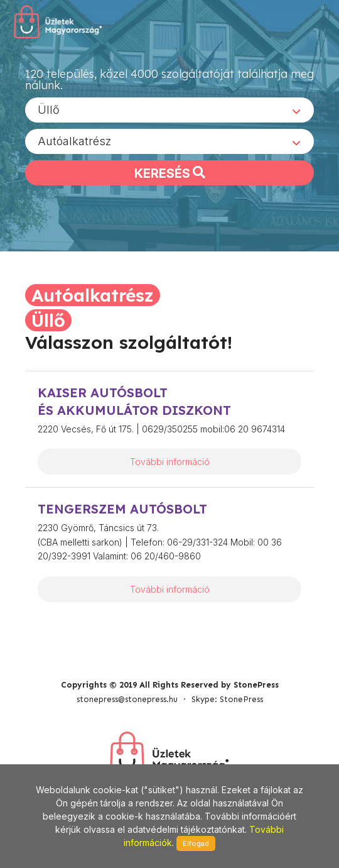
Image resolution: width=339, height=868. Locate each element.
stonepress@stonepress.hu (127, 699)
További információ (170, 462)
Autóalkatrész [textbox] (74, 141)
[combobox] (169, 110)
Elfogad (196, 843)
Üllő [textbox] (49, 110)
